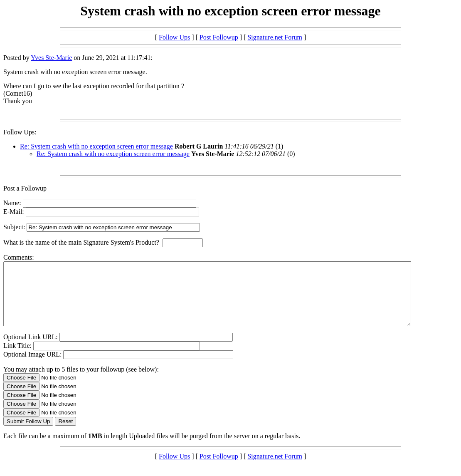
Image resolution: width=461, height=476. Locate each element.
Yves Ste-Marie (51, 58)
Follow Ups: (20, 132)
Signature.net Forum (275, 37)
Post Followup (219, 37)
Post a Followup (25, 188)
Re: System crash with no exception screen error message (96, 146)
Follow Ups (174, 37)
